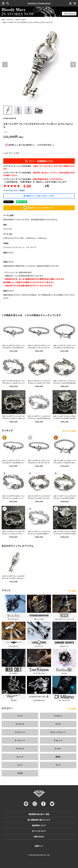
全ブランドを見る (69, 431)
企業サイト (39, 846)
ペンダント (58, 716)
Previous (5, 65)
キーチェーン (20, 740)
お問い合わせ (39, 837)
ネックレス (20, 724)
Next (73, 65)
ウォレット (58, 740)
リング (20, 716)
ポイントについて (39, 831)
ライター (58, 749)
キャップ (20, 757)
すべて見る (72, 591)
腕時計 (58, 757)
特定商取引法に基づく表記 (39, 814)
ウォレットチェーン (58, 732)
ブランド (10, 20)
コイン (20, 765)
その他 (20, 773)
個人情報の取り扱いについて (39, 820)
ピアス (58, 724)
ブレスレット (20, 732)
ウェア (58, 765)
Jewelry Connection (39, 3)
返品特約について (39, 825)
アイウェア (20, 749)
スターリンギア (21, 20)
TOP (3, 20)
